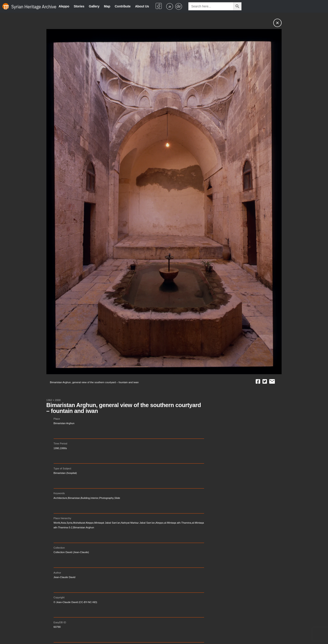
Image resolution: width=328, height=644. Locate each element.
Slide (117, 498)
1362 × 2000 (54, 400)
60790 (57, 627)
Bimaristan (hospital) (65, 473)
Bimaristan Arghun (64, 423)
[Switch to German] (179, 6)
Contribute (123, 6)
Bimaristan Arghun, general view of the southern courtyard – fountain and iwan (124, 408)
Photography (106, 498)
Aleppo (64, 6)
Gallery (94, 6)
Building (85, 498)
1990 (56, 448)
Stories (79, 6)
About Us (142, 6)
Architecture (60, 498)
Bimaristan (74, 498)
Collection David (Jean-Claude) (71, 552)
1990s (63, 448)
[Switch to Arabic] (170, 6)
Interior (95, 498)
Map (107, 6)
